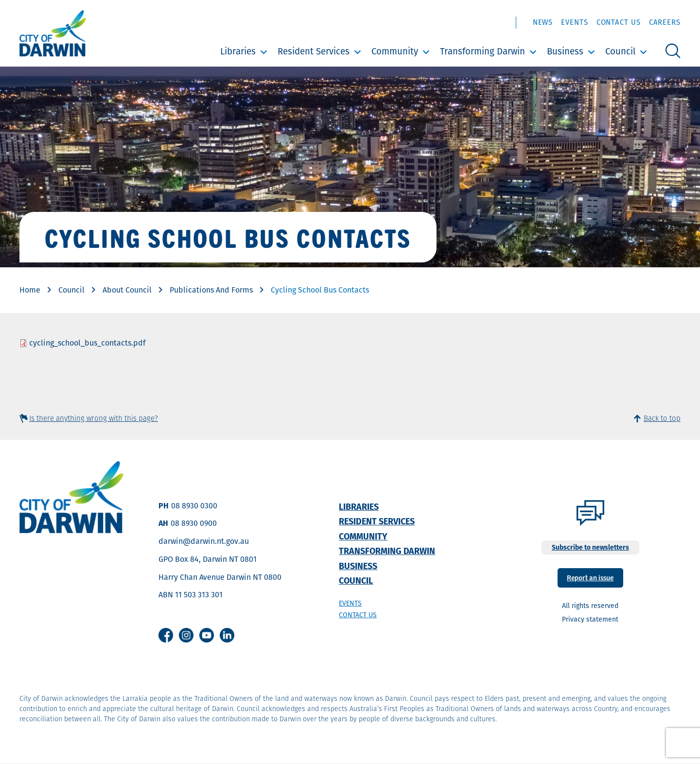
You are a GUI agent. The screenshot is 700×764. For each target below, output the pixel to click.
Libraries (238, 51)
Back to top (662, 418)
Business (565, 51)
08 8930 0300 (194, 506)
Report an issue (590, 577)
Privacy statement (590, 619)
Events (574, 22)
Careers (665, 22)
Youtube (207, 635)
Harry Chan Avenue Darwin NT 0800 (220, 577)
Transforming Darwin (482, 51)
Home (30, 290)
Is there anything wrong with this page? (94, 418)
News (543, 22)
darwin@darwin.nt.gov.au (204, 541)
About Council (127, 290)
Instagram (186, 635)
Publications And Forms (211, 290)
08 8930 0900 (194, 523)
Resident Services (314, 51)
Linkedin (227, 635)
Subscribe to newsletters (590, 547)
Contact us (358, 615)
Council (620, 51)
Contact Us (619, 22)
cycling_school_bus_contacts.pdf (87, 343)
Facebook (166, 635)
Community (395, 51)
